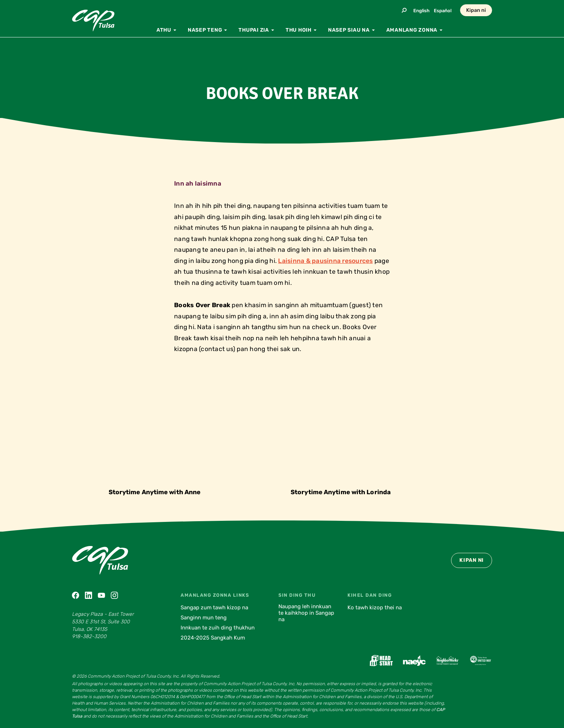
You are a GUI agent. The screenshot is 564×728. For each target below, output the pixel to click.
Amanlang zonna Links (215, 595)
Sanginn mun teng (204, 618)
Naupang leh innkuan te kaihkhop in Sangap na (306, 613)
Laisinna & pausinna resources (325, 261)
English (421, 11)
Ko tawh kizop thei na (375, 608)
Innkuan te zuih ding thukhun (218, 628)
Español (443, 11)
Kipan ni (476, 10)
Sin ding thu (297, 595)
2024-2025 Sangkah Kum (213, 638)
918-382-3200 (89, 636)
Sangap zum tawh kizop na (214, 608)
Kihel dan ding (370, 595)
